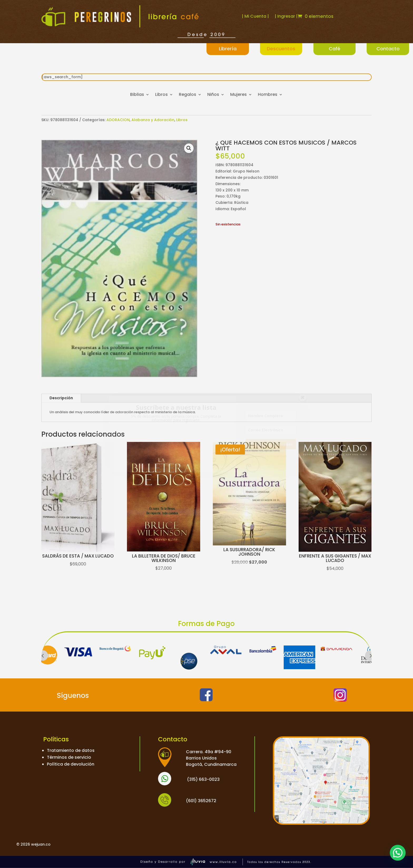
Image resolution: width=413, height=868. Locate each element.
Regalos (188, 95)
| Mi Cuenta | (255, 16)
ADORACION (118, 120)
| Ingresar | (286, 16)
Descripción (61, 398)
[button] (189, 148)
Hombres (268, 95)
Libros (161, 95)
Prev (43, 655)
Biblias (137, 95)
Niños (213, 95)
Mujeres (239, 95)
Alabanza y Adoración (153, 120)
